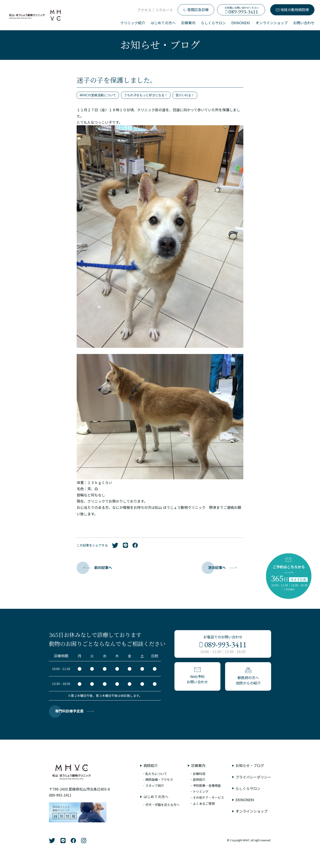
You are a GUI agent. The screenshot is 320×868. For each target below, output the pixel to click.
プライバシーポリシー (253, 777)
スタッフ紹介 (155, 785)
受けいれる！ (185, 95)
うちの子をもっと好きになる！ (146, 95)
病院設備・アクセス (159, 779)
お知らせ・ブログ (250, 765)
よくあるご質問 (204, 803)
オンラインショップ (272, 23)
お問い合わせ (304, 23)
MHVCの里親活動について (98, 95)
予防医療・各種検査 (207, 785)
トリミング (201, 791)
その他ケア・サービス (208, 797)
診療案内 (188, 23)
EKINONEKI (241, 23)
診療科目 (199, 774)
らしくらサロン (213, 23)
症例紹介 (199, 779)
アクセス (144, 10)
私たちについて (156, 774)
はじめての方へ (163, 23)
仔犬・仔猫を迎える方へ (162, 805)
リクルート (164, 10)
